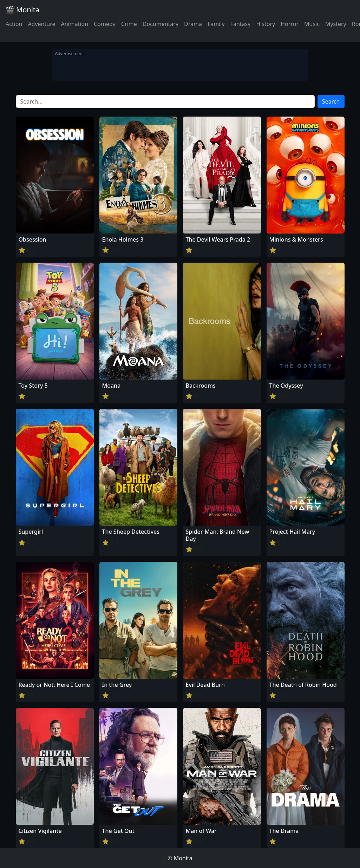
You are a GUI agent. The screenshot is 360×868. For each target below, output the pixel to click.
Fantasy (241, 24)
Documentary (161, 24)
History (266, 24)
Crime (129, 24)
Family (216, 24)
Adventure (41, 24)
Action (14, 24)
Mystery (336, 24)
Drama (193, 24)
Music (312, 24)
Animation (74, 24)
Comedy (105, 24)
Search (331, 101)
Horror (290, 24)
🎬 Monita (22, 10)
